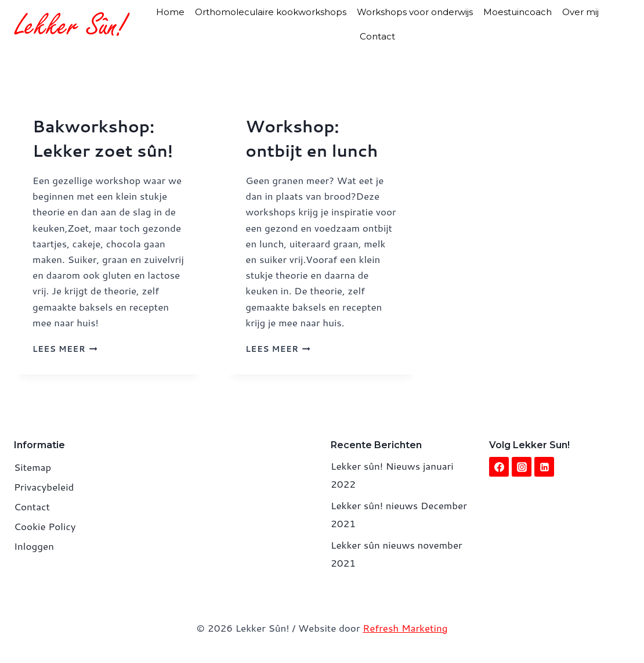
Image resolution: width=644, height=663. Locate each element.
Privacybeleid (44, 487)
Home (170, 12)
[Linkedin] (544, 467)
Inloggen (34, 546)
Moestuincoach (518, 12)
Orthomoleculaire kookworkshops (271, 12)
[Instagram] (522, 467)
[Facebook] (499, 467)
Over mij (580, 12)
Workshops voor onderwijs (415, 12)
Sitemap (32, 467)
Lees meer (65, 349)
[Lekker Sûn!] (72, 24)
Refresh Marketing (405, 628)
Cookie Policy (45, 526)
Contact (377, 36)
